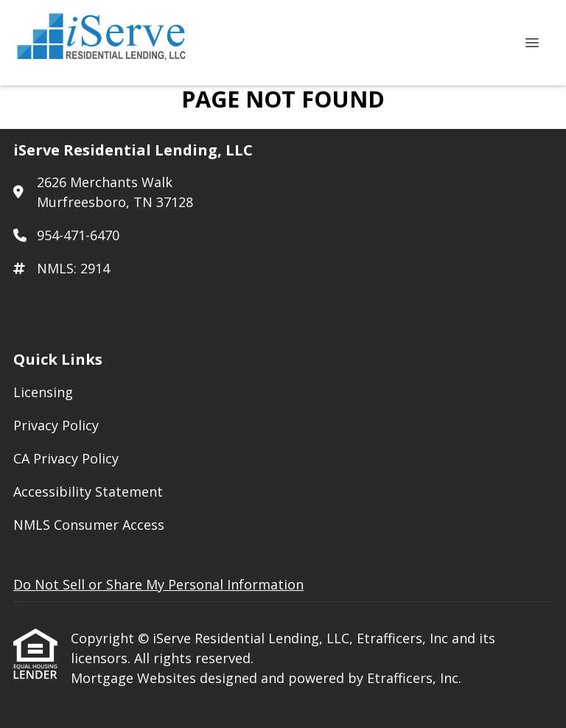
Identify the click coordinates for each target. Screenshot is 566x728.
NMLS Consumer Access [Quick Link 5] (89, 525)
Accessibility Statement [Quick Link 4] (88, 491)
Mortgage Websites (135, 678)
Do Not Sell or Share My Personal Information (158, 584)
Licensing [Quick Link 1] (43, 392)
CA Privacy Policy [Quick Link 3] (66, 458)
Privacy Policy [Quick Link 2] (56, 425)
